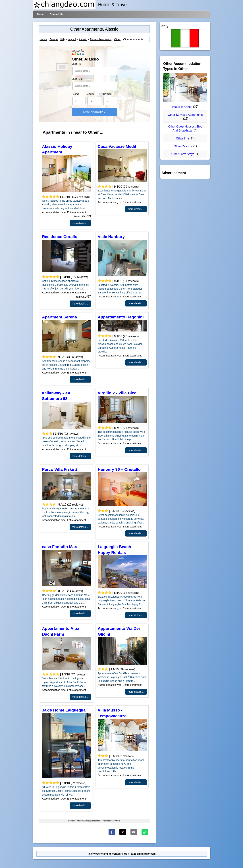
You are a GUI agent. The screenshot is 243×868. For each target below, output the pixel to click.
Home (41, 14)
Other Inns (183, 138)
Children (107, 94)
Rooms (75, 94)
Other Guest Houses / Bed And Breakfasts (185, 129)
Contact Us (56, 14)
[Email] (134, 832)
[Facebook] (112, 832)
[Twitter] (123, 832)
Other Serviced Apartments (185, 115)
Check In (76, 64)
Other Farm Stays (183, 154)
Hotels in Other (182, 107)
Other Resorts (183, 146)
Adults (91, 94)
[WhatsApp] (145, 832)
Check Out (77, 79)
